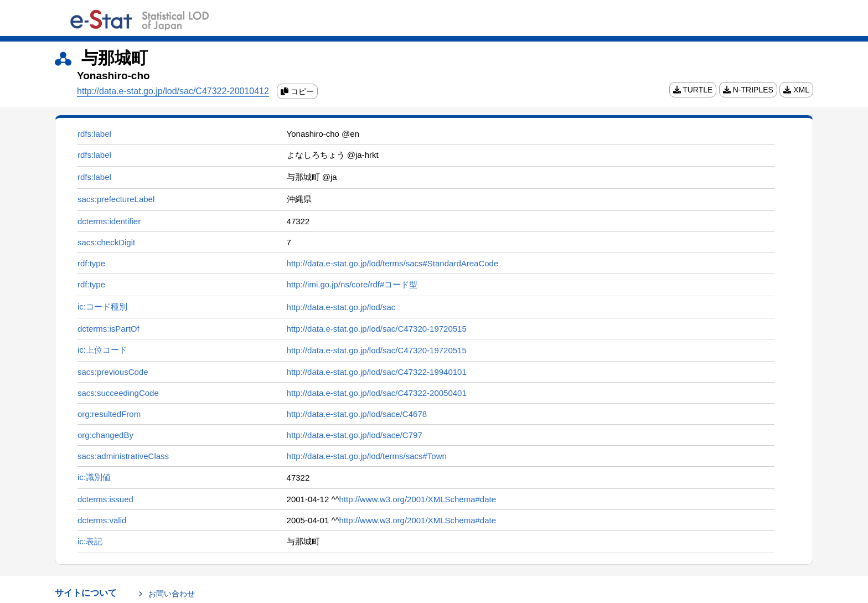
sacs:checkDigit (106, 242)
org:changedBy (105, 435)
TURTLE (693, 90)
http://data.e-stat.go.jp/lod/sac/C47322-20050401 (377, 393)
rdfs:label (94, 134)
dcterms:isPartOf (108, 329)
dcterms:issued (105, 499)
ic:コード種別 (102, 306)
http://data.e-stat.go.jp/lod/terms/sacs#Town (367, 456)
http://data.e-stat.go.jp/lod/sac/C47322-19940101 (377, 372)
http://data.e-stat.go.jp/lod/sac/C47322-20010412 (173, 91)
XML (796, 90)
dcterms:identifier (109, 221)
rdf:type (91, 263)
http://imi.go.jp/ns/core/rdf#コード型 (352, 284)
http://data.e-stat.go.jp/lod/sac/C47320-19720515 (377, 329)
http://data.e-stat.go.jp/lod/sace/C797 (355, 435)
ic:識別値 (94, 477)
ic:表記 (90, 541)
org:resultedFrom (109, 414)
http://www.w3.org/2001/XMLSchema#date (418, 499)
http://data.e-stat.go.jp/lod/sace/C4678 (357, 414)
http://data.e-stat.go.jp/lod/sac (341, 307)
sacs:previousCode (113, 372)
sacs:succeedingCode (118, 393)
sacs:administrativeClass (123, 456)
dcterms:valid (102, 520)
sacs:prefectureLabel (116, 199)
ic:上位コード (102, 350)
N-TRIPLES (748, 90)
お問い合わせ (172, 594)
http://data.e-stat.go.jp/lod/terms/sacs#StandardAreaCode (393, 263)
